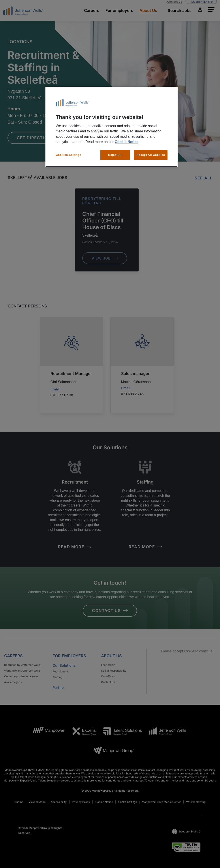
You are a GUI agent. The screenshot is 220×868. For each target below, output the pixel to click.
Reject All (115, 155)
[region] (111, 127)
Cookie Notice (127, 142)
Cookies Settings (68, 155)
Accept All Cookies (151, 155)
